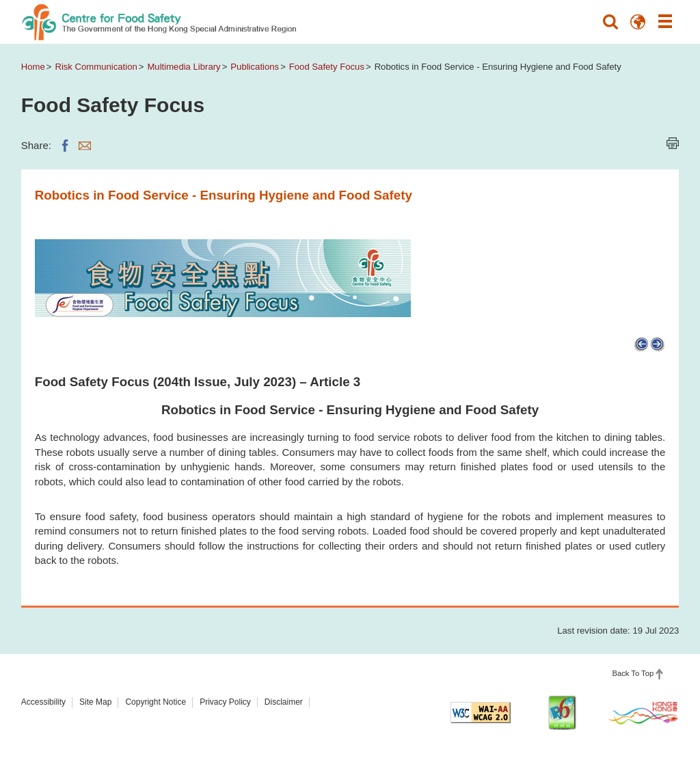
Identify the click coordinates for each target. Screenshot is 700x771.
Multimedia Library (184, 67)
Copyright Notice (156, 702)
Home (33, 67)
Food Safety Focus (327, 67)
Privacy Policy (225, 702)
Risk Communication (96, 67)
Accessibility (43, 702)
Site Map (95, 702)
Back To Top (633, 673)
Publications (255, 67)
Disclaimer (284, 702)
